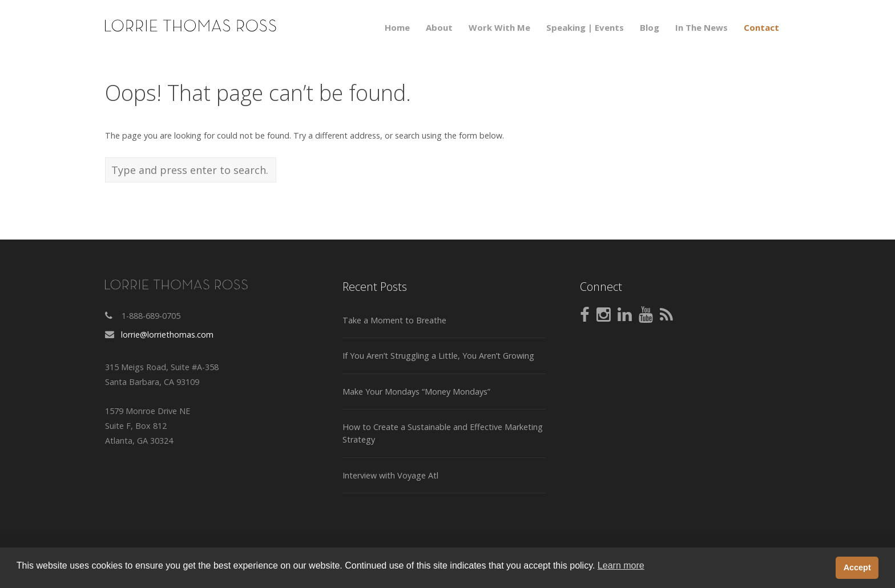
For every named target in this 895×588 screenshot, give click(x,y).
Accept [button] (857, 567)
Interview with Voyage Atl (390, 475)
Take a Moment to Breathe (394, 320)
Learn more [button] (621, 565)
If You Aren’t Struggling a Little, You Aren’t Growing (438, 356)
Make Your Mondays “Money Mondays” (416, 392)
